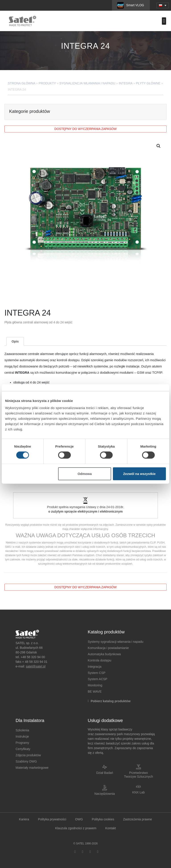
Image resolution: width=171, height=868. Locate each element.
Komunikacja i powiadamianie (108, 648)
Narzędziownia (105, 794)
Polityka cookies (103, 819)
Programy (22, 743)
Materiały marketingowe (32, 768)
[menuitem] (163, 5)
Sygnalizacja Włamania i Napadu (87, 83)
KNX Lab (138, 792)
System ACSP (98, 679)
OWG (79, 819)
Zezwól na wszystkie (139, 474)
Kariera (24, 819)
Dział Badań (105, 773)
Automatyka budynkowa (104, 654)
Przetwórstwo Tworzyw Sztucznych (138, 775)
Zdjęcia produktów (28, 755)
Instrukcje (22, 736)
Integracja (95, 667)
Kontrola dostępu (100, 660)
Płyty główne (148, 83)
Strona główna (21, 83)
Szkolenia (22, 730)
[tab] (15, 341)
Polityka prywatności (52, 819)
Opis (15, 341)
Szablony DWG (26, 761)
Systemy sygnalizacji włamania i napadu (116, 642)
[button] (164, 21)
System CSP (97, 673)
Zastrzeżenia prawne (138, 819)
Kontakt (111, 828)
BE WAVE (95, 692)
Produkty (47, 83)
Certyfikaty (23, 749)
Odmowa (84, 474)
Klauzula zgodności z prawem (76, 828)
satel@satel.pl (36, 666)
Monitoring (95, 685)
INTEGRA (125, 83)
